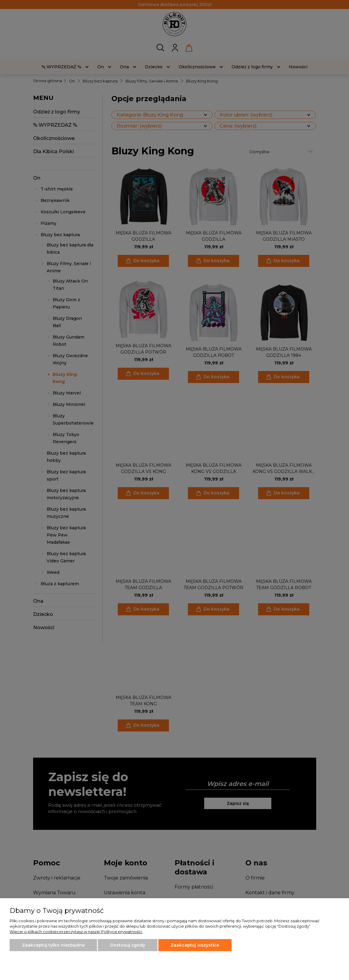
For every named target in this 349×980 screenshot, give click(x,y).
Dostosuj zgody (128, 945)
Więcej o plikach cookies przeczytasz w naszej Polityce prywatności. (76, 932)
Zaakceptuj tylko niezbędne (53, 945)
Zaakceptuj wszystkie (195, 945)
